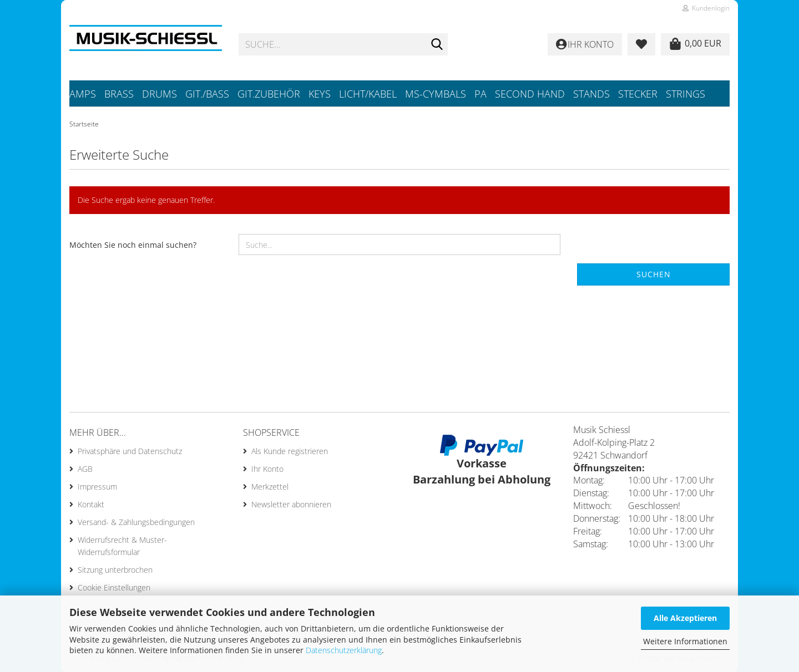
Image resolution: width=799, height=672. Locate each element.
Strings (686, 94)
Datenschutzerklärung (344, 650)
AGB (85, 469)
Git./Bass (207, 94)
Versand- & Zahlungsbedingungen (136, 522)
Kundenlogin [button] (706, 8)
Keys (320, 94)
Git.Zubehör (269, 94)
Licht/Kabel (368, 94)
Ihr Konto (267, 469)
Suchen (654, 274)
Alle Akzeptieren (685, 618)
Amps (83, 94)
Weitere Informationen (685, 641)
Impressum (97, 487)
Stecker (638, 94)
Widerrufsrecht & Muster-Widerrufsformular (122, 546)
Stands (591, 94)
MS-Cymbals (436, 94)
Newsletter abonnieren (291, 504)
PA (481, 94)
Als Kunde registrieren (290, 451)
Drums (160, 94)
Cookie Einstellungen (114, 587)
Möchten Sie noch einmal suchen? (133, 245)
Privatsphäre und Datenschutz (130, 451)
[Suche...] (437, 45)
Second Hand (530, 94)
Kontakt (91, 504)
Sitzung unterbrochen (115, 570)
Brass (119, 94)
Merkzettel (270, 487)
